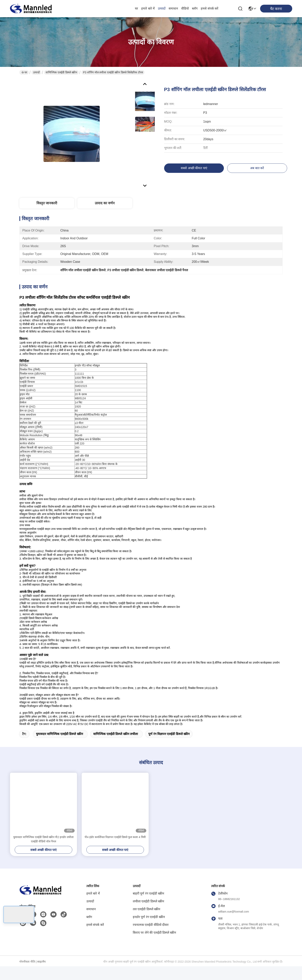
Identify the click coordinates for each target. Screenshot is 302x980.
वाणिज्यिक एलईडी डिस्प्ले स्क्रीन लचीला (116, 748)
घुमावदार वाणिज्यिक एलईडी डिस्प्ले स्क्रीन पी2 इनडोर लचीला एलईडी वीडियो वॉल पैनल (43, 853)
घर (137, 9)
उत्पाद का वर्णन (105, 203)
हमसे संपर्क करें (210, 9)
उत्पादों (162, 9)
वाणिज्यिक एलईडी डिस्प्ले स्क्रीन (61, 72)
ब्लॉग (195, 9)
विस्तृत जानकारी (47, 203)
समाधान (173, 9)
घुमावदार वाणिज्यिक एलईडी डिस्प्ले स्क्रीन (60, 748)
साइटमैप (41, 975)
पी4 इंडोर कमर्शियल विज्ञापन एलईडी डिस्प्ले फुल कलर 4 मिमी (115, 851)
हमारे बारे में (148, 9)
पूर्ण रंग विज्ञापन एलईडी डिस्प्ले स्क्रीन (169, 748)
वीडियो (185, 9)
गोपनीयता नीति (27, 975)
